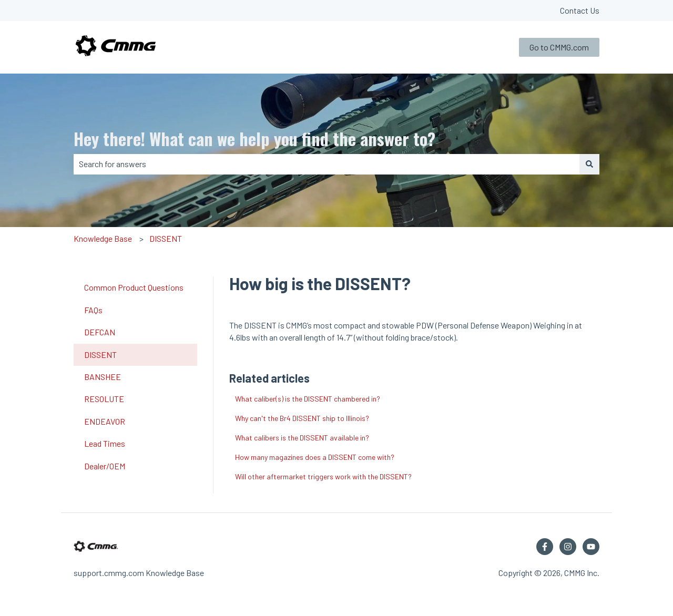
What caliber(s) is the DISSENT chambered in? (308, 399)
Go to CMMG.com (559, 47)
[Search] (589, 164)
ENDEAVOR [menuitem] (105, 421)
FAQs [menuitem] (93, 310)
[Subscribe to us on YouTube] (591, 547)
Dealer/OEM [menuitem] (105, 466)
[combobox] (327, 164)
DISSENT (166, 238)
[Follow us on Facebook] (545, 547)
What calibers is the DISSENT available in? (302, 438)
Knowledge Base (103, 238)
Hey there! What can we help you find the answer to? (254, 138)
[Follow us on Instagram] (568, 547)
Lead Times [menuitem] (105, 443)
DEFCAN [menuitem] (100, 332)
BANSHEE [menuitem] (103, 377)
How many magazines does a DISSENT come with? (315, 457)
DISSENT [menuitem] (100, 355)
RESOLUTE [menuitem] (104, 399)
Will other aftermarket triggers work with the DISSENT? (323, 476)
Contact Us (580, 10)
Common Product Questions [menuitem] (134, 287)
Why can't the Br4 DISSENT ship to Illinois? (302, 418)
